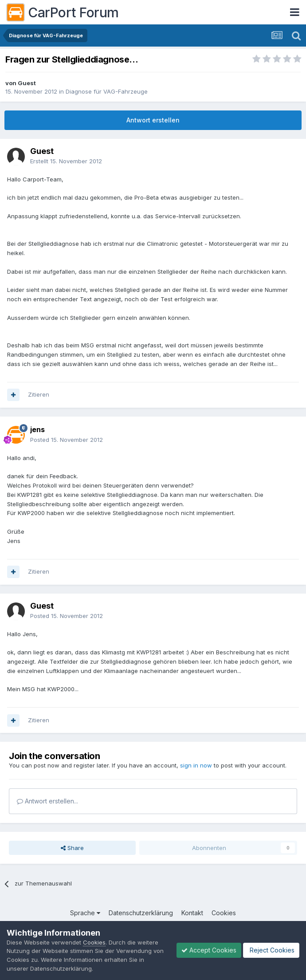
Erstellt (66, 161)
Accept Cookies (209, 950)
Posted (67, 440)
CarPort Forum (63, 12)
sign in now (196, 765)
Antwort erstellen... (47, 801)
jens (37, 429)
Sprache (85, 913)
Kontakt (192, 913)
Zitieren (39, 394)
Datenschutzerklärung (141, 913)
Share (72, 848)
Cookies (224, 913)
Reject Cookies (271, 950)
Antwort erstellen (153, 120)
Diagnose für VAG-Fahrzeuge (107, 91)
